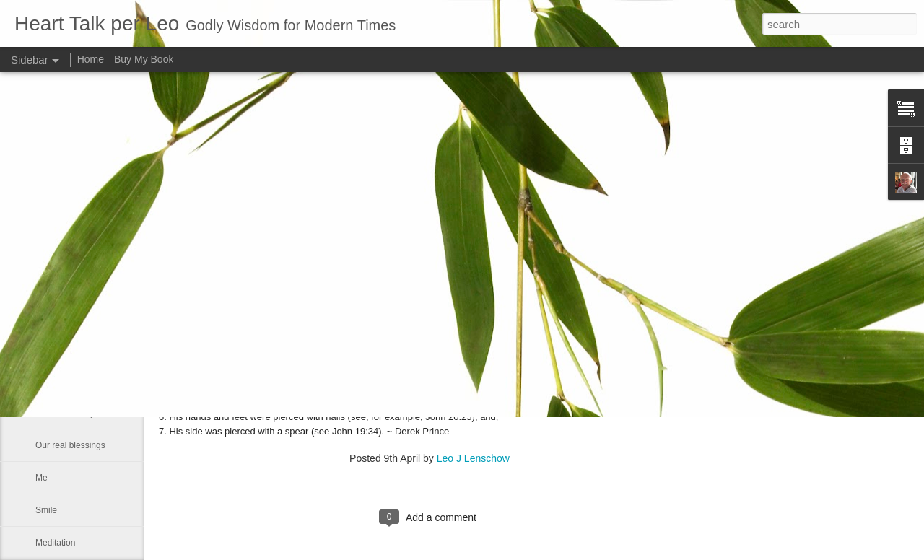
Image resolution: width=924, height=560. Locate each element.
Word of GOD (61, 315)
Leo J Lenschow (473, 458)
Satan (47, 380)
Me (42, 478)
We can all (56, 348)
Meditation (55, 543)
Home (91, 59)
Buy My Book (144, 59)
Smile (46, 510)
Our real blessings (70, 445)
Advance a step (65, 413)
